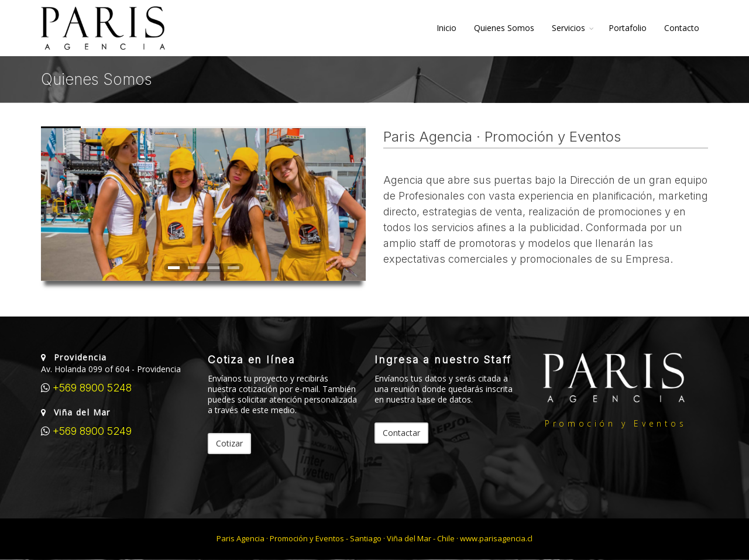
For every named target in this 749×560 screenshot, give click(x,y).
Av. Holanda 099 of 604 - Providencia (111, 369)
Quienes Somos (504, 28)
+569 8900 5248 (91, 388)
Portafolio (628, 28)
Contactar (401, 433)
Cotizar (229, 443)
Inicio (446, 28)
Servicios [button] (568, 28)
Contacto (682, 28)
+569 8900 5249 (91, 431)
